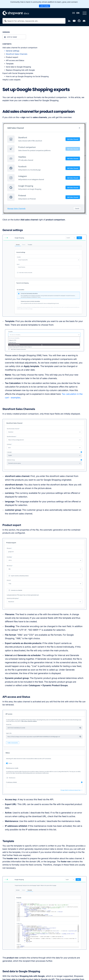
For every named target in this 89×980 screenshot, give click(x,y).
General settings (13, 51)
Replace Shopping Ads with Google (20, 70)
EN (78, 13)
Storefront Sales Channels (17, 54)
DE (74, 13)
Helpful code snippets (12, 80)
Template (10, 64)
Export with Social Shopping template (18, 73)
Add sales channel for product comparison (20, 48)
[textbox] (34, 21)
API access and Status (15, 60)
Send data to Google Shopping (18, 67)
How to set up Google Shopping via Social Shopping (27, 77)
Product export (12, 57)
